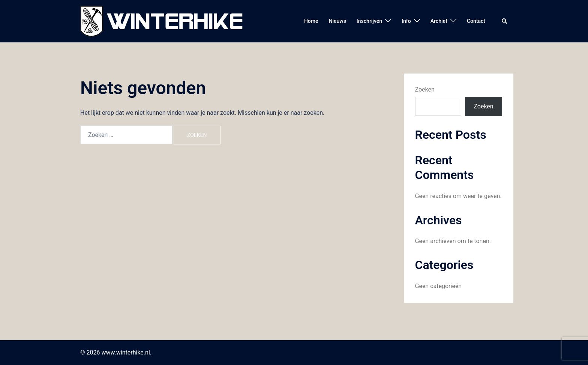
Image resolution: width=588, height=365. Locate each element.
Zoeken (425, 89)
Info (406, 21)
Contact (476, 21)
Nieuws (337, 21)
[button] (505, 21)
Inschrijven (369, 21)
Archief (439, 21)
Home (311, 21)
